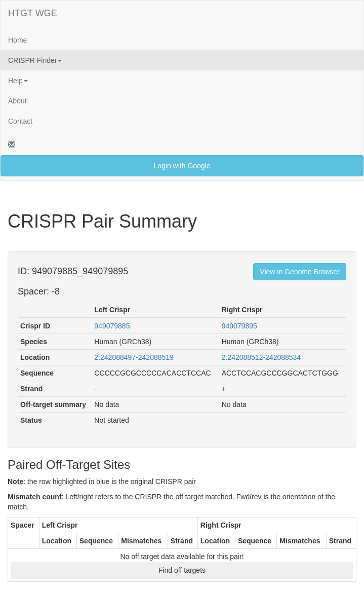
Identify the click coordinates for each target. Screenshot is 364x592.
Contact (20, 121)
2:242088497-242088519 (134, 357)
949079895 (239, 326)
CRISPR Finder (35, 60)
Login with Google (182, 166)
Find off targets (182, 570)
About (17, 101)
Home (17, 40)
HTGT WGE (33, 13)
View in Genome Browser (300, 272)
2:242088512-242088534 (261, 357)
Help (18, 81)
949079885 (112, 326)
